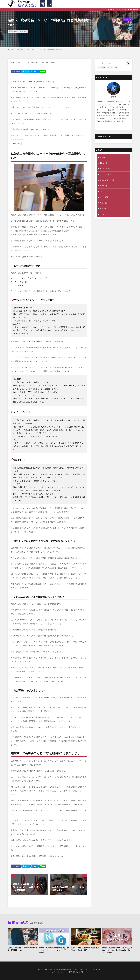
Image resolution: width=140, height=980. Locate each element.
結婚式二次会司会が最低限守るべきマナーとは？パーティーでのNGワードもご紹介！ (54, 950)
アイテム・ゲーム (106, 174)
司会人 (102, 191)
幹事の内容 (104, 208)
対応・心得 (104, 203)
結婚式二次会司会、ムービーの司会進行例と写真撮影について (45, 50)
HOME (12, 50)
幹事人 (102, 214)
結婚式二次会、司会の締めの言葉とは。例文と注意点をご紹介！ (86, 949)
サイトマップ (84, 972)
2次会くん (103, 157)
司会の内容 (14, 31)
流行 (116, 67)
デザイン (110, 67)
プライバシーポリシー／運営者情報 (64, 972)
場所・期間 (104, 197)
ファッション (101, 67)
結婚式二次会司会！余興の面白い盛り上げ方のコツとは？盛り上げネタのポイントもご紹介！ (117, 950)
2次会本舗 (103, 163)
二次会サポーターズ (107, 180)
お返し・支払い (105, 169)
